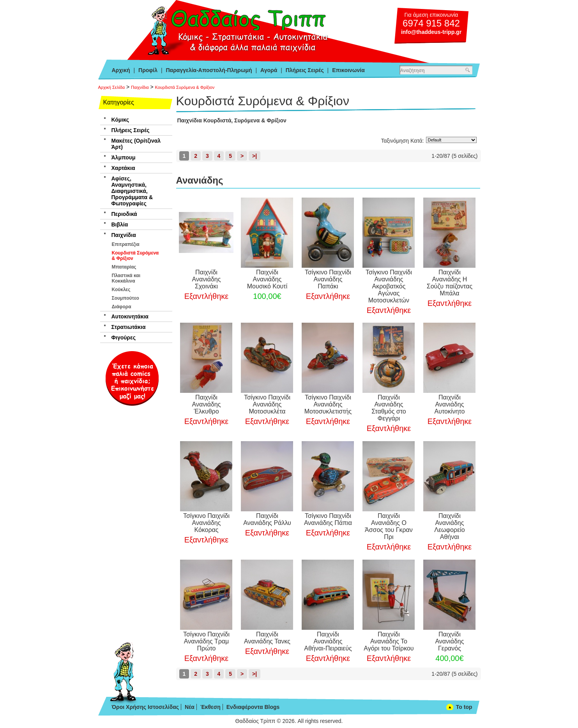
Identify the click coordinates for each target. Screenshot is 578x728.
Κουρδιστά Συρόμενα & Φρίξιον (185, 87)
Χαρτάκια (123, 168)
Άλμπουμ (124, 157)
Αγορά (269, 70)
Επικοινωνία (348, 70)
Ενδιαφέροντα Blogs (253, 707)
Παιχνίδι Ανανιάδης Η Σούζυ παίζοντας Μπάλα (450, 283)
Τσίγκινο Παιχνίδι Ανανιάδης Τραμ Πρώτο (206, 641)
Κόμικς (120, 120)
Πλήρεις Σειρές (305, 70)
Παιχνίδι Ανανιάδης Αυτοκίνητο (450, 404)
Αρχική (121, 70)
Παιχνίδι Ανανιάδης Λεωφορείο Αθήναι (449, 526)
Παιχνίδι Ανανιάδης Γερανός (449, 641)
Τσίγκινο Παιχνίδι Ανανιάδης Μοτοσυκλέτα (267, 404)
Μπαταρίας (124, 267)
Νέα (190, 707)
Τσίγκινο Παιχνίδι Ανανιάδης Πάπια (328, 519)
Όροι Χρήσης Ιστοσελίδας (146, 707)
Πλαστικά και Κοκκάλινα (126, 278)
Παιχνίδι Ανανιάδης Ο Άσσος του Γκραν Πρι (389, 526)
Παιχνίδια (140, 87)
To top (464, 707)
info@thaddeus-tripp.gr (431, 32)
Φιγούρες (124, 337)
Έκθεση (210, 707)
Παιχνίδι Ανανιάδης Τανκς (267, 638)
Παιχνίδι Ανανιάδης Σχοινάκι (207, 279)
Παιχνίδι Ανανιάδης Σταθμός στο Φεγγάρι (389, 408)
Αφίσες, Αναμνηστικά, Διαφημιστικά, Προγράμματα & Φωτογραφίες (132, 191)
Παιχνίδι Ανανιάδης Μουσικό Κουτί (267, 279)
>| (255, 156)
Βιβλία (120, 224)
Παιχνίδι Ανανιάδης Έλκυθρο (207, 404)
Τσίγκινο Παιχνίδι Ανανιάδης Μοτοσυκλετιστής (328, 404)
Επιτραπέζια (126, 244)
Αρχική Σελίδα (112, 87)
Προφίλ (148, 70)
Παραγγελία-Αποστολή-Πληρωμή (209, 70)
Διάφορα (122, 307)
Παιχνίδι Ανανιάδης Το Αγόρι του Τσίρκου (389, 641)
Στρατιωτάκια (129, 327)
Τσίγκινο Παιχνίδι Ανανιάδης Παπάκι (328, 279)
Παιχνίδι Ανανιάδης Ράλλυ (267, 519)
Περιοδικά (124, 214)
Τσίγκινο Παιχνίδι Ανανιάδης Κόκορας (206, 523)
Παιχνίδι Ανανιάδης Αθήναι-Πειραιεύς (328, 641)
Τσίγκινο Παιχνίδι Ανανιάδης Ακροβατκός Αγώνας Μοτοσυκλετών (389, 286)
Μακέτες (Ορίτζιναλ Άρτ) (136, 144)
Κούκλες (121, 290)
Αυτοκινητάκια (130, 316)
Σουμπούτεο (125, 298)
